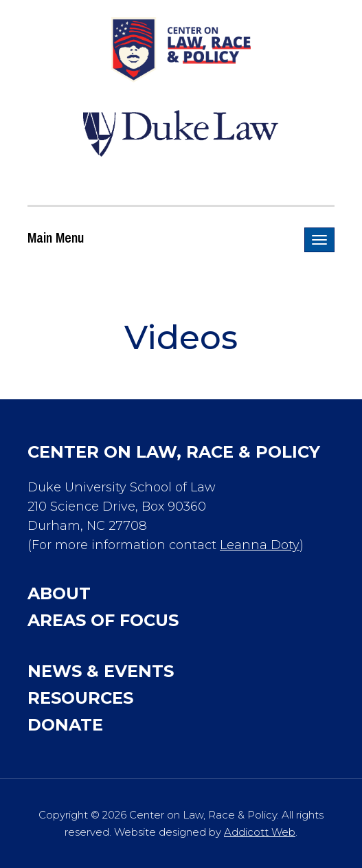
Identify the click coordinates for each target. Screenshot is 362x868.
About (59, 593)
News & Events (101, 671)
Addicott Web (260, 832)
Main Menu (56, 237)
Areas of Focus (103, 620)
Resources (80, 698)
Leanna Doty (260, 545)
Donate (65, 725)
